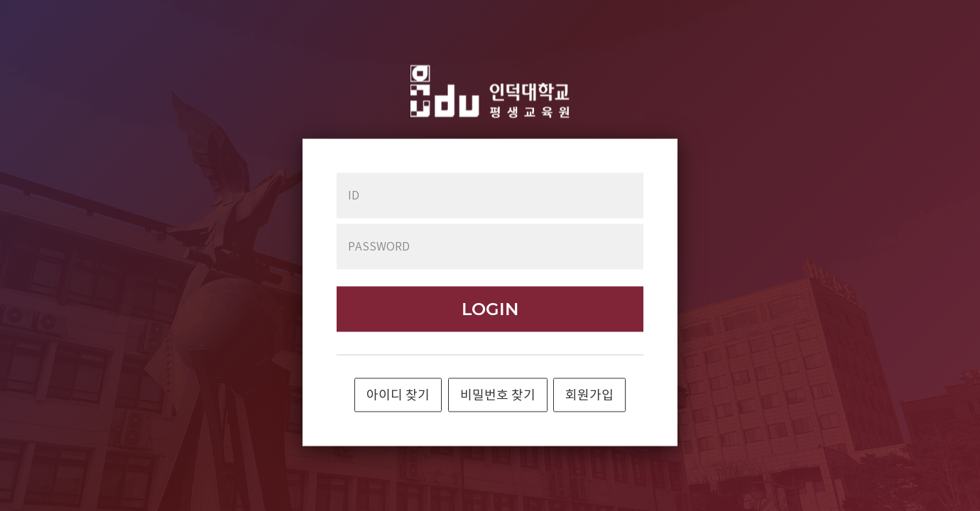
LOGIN (490, 309)
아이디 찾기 (398, 396)
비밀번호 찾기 (498, 396)
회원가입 (589, 396)
